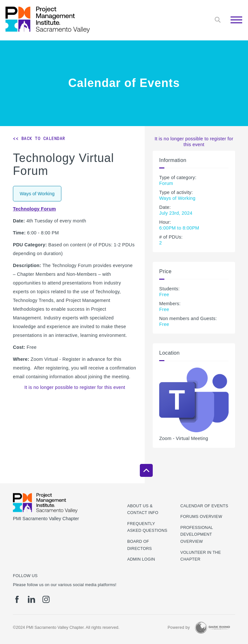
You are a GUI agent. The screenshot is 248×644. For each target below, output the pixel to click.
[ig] (46, 599)
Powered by (179, 628)
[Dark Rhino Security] (212, 628)
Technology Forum (34, 209)
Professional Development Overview (197, 535)
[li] (31, 599)
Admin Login (141, 559)
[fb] (17, 599)
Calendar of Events (204, 506)
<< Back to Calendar (39, 138)
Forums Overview (201, 517)
